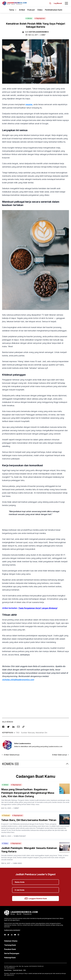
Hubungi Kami (10, 958)
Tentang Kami (10, 945)
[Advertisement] (35, 698)
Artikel (22, 10)
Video (40, 10)
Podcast (31, 10)
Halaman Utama (11, 941)
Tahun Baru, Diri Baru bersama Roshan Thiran (29, 820)
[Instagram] (18, 935)
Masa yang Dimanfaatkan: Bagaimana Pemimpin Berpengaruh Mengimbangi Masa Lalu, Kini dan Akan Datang (28, 793)
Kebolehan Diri (41, 733)
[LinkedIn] (12, 935)
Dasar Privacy (8, 970)
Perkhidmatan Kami (54, 10)
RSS (25, 970)
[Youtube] (15, 935)
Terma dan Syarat (17, 970)
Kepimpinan (40, 18)
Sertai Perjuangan (12, 953)
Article (29, 18)
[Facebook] (5, 935)
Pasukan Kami (10, 949)
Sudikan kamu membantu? (12, 930)
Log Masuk (58, 3)
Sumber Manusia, (28, 733)
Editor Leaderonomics (39, 32)
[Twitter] (8, 935)
